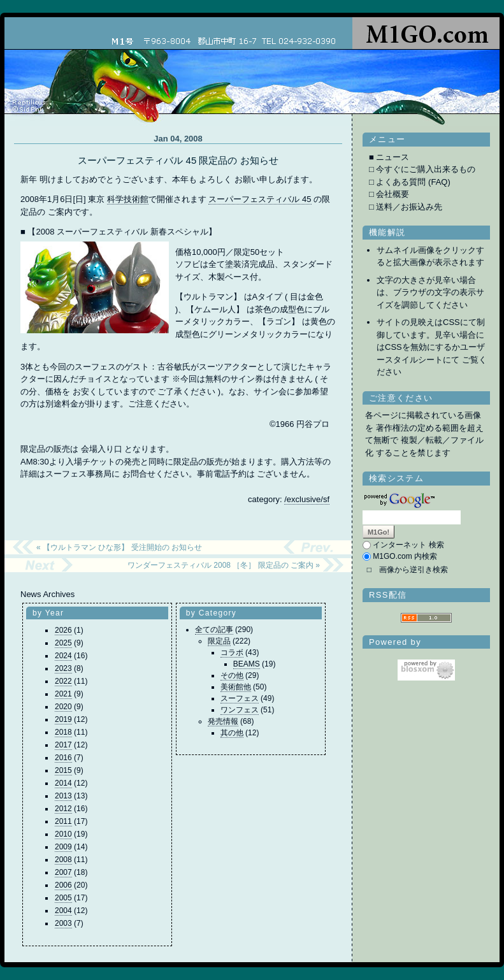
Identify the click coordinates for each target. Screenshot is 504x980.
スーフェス (240, 698)
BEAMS (247, 664)
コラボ (232, 652)
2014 (63, 783)
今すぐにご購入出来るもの (426, 169)
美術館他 (236, 687)
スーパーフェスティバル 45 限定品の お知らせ (178, 160)
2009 (63, 847)
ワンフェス (240, 710)
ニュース (392, 157)
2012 (63, 809)
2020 (63, 707)
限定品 (219, 641)
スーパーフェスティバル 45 (260, 199)
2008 (63, 860)
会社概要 (392, 194)
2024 (63, 656)
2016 (63, 758)
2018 (63, 732)
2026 (63, 630)
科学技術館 (128, 199)
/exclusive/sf (307, 499)
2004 (63, 911)
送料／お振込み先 (409, 207)
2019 (63, 719)
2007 (63, 872)
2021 (63, 694)
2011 (63, 821)
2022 (63, 681)
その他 (232, 675)
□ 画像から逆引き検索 (407, 570)
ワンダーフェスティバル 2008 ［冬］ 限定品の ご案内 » (224, 565)
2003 (63, 923)
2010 (63, 834)
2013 (63, 796)
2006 (63, 885)
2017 (63, 745)
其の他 (232, 733)
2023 (63, 668)
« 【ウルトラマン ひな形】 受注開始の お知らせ (119, 547)
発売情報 (223, 721)
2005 (63, 898)
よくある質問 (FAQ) (413, 182)
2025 (63, 643)
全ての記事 (214, 630)
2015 (63, 770)
